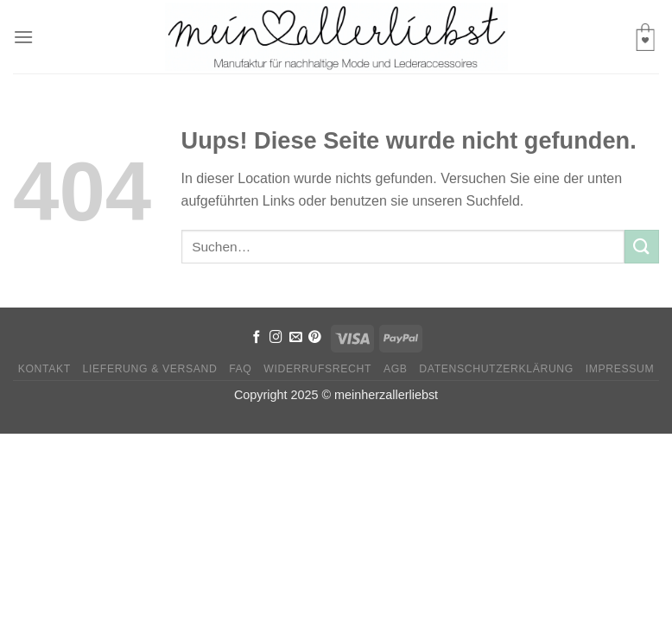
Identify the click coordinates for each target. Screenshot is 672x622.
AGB (396, 369)
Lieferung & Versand (150, 369)
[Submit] (642, 247)
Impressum (620, 369)
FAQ (240, 369)
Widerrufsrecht (317, 369)
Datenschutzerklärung (496, 369)
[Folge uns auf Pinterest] (315, 338)
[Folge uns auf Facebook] (257, 338)
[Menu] (23, 37)
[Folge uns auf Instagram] (276, 338)
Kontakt (44, 369)
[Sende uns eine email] (296, 338)
